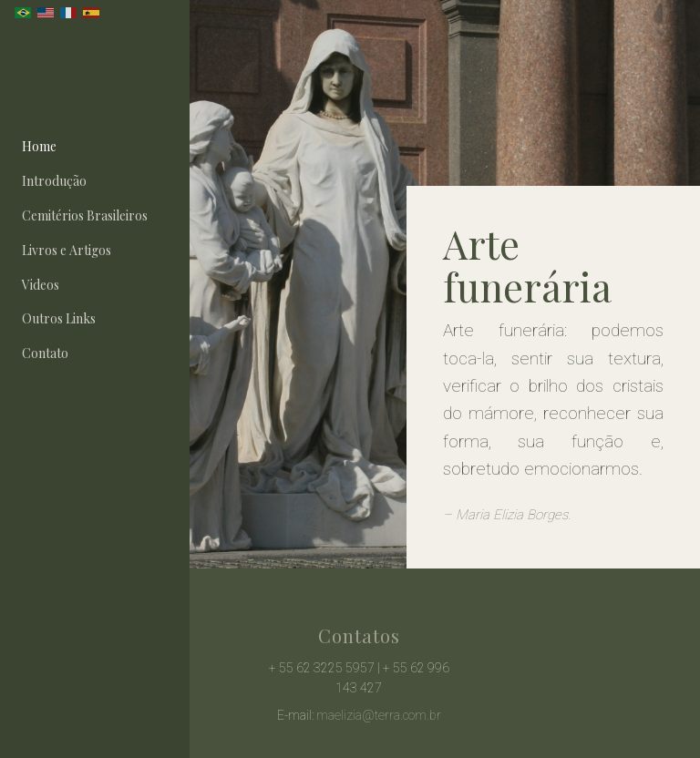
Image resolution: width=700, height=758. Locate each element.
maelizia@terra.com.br (379, 715)
